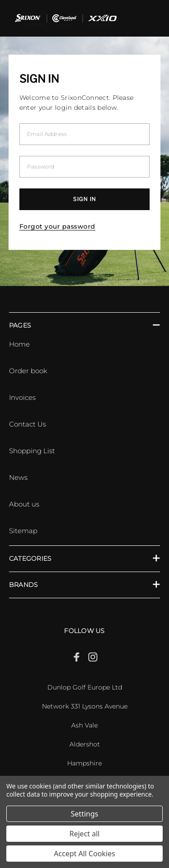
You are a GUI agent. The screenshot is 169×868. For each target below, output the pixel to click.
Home (19, 344)
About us (24, 504)
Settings (84, 814)
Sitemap (23, 531)
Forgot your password (57, 226)
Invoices (22, 397)
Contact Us (27, 424)
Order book (28, 371)
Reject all (84, 834)
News (18, 477)
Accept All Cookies (85, 854)
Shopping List (32, 451)
